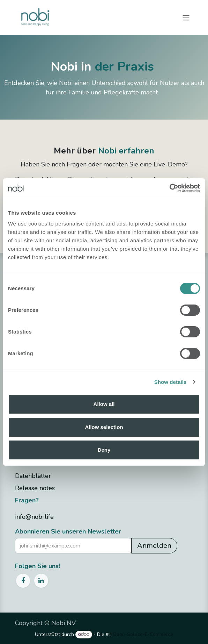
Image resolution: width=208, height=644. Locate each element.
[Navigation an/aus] (186, 17)
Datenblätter (33, 476)
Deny (104, 450)
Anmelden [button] (154, 546)
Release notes (35, 488)
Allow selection (104, 427)
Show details (170, 382)
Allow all (104, 404)
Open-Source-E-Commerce (143, 634)
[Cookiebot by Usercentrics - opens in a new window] (169, 188)
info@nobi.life (34, 517)
